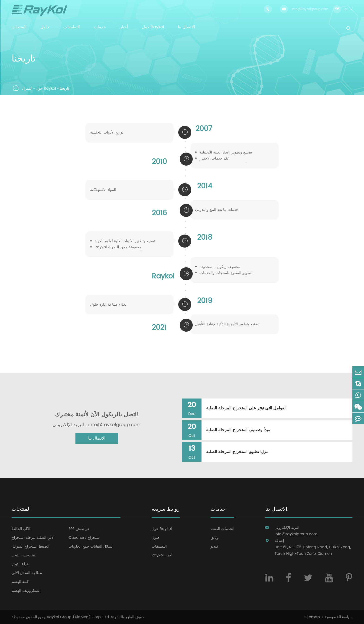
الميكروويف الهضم (26, 591)
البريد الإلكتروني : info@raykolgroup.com (97, 425)
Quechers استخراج (84, 538)
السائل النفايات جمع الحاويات (91, 546)
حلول (156, 538)
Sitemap (312, 617)
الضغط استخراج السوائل (30, 546)
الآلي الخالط (21, 529)
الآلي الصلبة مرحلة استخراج (33, 538)
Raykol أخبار (162, 555)
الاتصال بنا (97, 438)
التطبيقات (159, 546)
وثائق (214, 538)
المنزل (27, 88)
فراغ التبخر (20, 564)
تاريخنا (64, 88)
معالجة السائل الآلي (27, 573)
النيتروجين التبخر (24, 555)
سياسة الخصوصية (339, 617)
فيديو (214, 546)
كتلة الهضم (20, 582)
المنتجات (21, 510)
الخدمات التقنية (222, 529)
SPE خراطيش (79, 529)
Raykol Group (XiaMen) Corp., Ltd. (78, 617)
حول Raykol (46, 88)
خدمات (218, 510)
